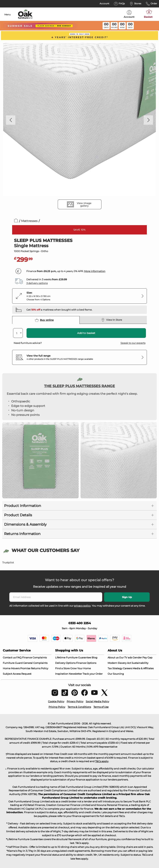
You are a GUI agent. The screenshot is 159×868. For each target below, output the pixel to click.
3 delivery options (37, 283)
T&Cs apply (102, 761)
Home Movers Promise (17, 668)
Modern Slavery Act (119, 663)
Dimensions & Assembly (25, 524)
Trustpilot (8, 562)
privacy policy (82, 606)
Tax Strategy (115, 668)
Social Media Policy (97, 701)
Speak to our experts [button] (133, 343)
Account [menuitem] (129, 14)
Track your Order (93, 674)
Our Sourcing (116, 674)
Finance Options (86, 663)
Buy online (44, 320)
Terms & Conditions (79, 707)
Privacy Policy (75, 701)
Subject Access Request (17, 674)
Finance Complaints (34, 657)
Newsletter (75, 674)
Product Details (18, 515)
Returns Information (22, 534)
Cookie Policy (56, 701)
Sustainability (140, 663)
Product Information (23, 506)
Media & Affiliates (143, 668)
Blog (94, 657)
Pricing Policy (57, 707)
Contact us (9, 657)
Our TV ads (126, 657)
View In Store (112, 320)
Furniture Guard (13, 663)
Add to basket (86, 333)
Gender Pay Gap (143, 657)
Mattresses (29, 221)
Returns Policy (40, 668)
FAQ (19, 657)
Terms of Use (101, 707)
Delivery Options (65, 663)
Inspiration (62, 674)
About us (113, 657)
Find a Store (62, 668)
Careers (128, 668)
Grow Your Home (81, 668)
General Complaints (35, 663)
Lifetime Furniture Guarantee (73, 657)
